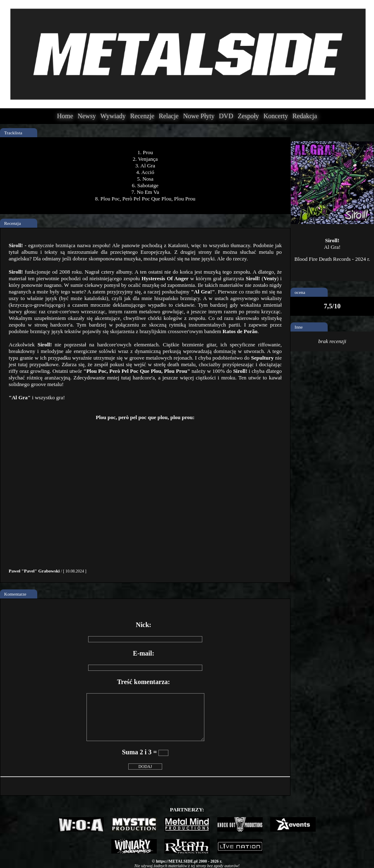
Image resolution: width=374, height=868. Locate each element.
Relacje (169, 116)
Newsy (86, 116)
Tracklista (13, 133)
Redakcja (305, 116)
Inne (299, 327)
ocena (300, 292)
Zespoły (248, 116)
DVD (226, 116)
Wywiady (113, 116)
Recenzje (142, 116)
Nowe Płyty (199, 116)
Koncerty (276, 116)
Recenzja (12, 223)
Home (65, 116)
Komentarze (15, 594)
